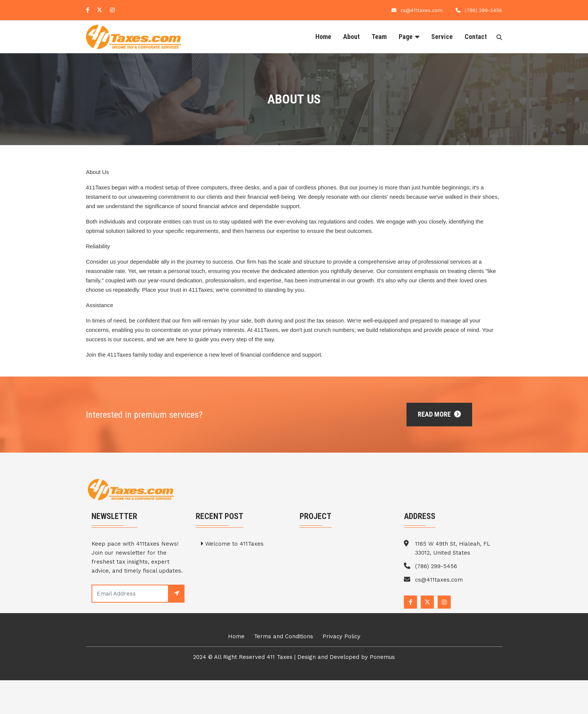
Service (442, 37)
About (351, 37)
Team (379, 37)
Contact (476, 37)
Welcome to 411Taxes (232, 544)
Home (323, 37)
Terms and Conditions (283, 636)
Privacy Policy (341, 636)
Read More (439, 414)
